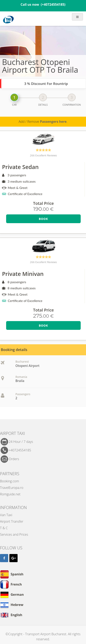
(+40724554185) (53, 4)
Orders (14, 459)
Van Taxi (6, 515)
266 (43, 155)
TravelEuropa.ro (12, 488)
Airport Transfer (12, 521)
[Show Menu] (77, 17)
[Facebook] (4, 558)
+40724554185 (20, 450)
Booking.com (9, 481)
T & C (4, 528)
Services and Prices (14, 534)
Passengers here (53, 122)
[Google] (13, 558)
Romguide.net (10, 494)
